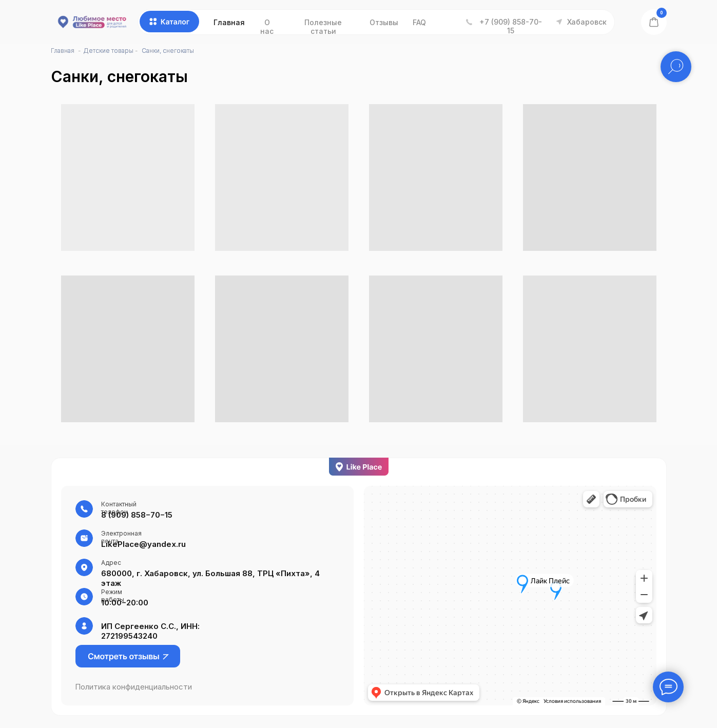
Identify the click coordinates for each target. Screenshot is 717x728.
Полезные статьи (323, 27)
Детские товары (108, 51)
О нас (267, 27)
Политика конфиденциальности (133, 687)
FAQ (419, 22)
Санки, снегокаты (168, 51)
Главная (229, 22)
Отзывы (384, 22)
